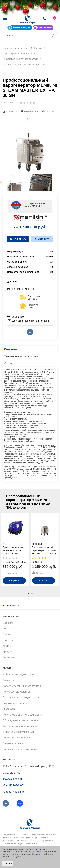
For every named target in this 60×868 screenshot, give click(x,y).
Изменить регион (26, 289)
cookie (38, 852)
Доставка (8, 629)
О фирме (8, 623)
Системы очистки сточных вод (20, 749)
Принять (8, 863)
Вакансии (8, 657)
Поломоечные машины (16, 692)
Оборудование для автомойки (20, 720)
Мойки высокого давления (18, 675)
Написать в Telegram (22, 28)
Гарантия (8, 640)
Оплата (7, 634)
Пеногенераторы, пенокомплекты (22, 715)
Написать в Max (45, 28)
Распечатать (31, 111)
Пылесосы (9, 680)
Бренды (7, 652)
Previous (1, 182)
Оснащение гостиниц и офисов (21, 697)
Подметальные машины (17, 738)
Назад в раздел (11, 606)
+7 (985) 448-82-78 (14, 792)
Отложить (51, 111)
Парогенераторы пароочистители (22, 686)
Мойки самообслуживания (18, 732)
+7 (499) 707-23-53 (14, 785)
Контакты (8, 646)
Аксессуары (10, 709)
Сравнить (11, 111)
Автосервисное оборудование (20, 726)
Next (58, 182)
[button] (28, 593)
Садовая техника (13, 743)
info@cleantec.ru (12, 779)
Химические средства (15, 703)
